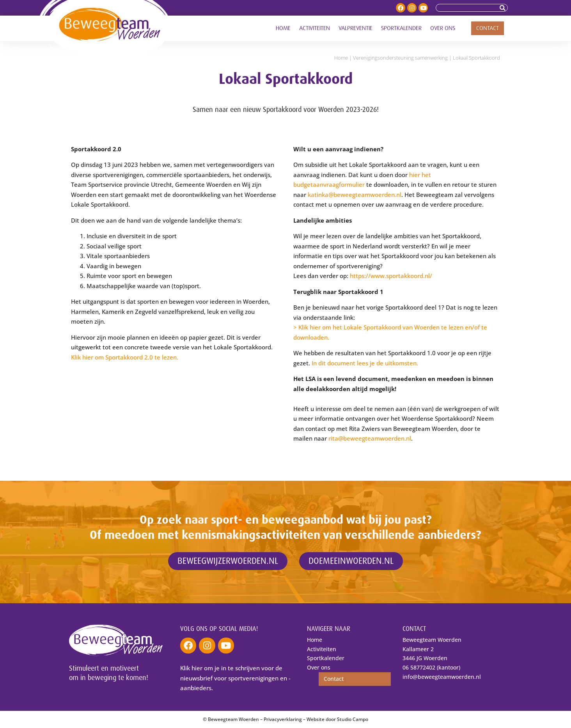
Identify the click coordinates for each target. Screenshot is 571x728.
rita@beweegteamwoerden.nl (370, 438)
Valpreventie (356, 28)
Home (283, 28)
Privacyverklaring (283, 719)
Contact (488, 28)
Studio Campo (353, 719)
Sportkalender (401, 28)
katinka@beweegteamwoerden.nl (355, 195)
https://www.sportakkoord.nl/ (391, 276)
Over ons (443, 28)
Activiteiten (315, 28)
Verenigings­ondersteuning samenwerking (400, 58)
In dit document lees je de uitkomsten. (365, 363)
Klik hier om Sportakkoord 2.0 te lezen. (125, 357)
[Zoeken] (504, 8)
